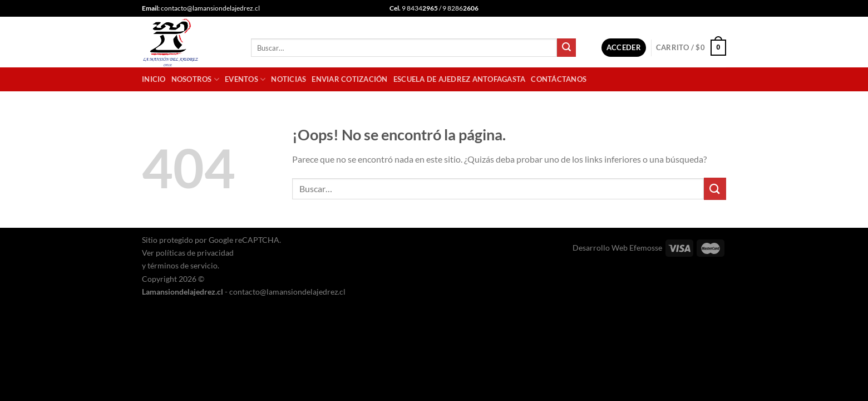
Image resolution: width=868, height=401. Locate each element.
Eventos (245, 79)
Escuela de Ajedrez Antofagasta (460, 79)
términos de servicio (183, 265)
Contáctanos (559, 79)
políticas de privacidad (195, 253)
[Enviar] (566, 48)
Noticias (288, 79)
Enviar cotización (349, 79)
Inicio (154, 79)
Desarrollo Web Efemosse (617, 248)
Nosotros (196, 79)
